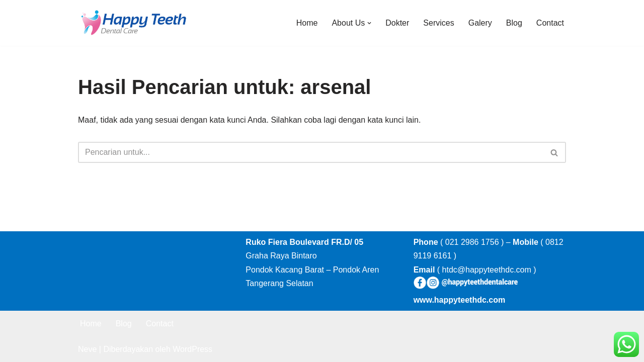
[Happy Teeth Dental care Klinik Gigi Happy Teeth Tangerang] (133, 23)
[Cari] (311, 152)
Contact (550, 23)
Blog (514, 23)
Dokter (397, 23)
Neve (87, 349)
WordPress (192, 349)
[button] (369, 23)
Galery (480, 23)
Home (307, 23)
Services (438, 23)
